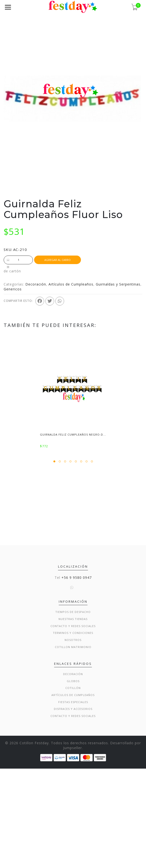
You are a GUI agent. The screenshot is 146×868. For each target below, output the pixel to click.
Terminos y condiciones (73, 732)
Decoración (36, 284)
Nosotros (73, 739)
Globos (73, 780)
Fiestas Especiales (73, 801)
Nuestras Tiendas (73, 718)
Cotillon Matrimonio (73, 746)
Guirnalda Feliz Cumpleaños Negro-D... (73, 434)
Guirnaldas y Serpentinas (118, 284)
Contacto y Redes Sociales (73, 725)
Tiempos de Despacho (73, 711)
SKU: (8, 249)
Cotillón (73, 787)
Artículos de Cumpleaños (71, 284)
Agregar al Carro (58, 260)
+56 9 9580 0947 (77, 677)
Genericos (13, 289)
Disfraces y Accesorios (73, 808)
